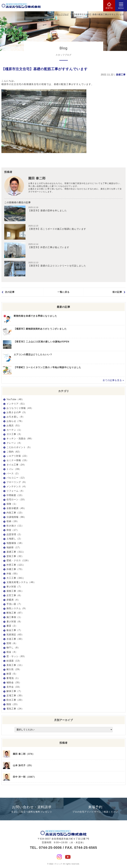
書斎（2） (12, 626)
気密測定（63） (15, 635)
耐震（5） (12, 674)
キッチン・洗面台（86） (20, 439)
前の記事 (117, 292)
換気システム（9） (17, 608)
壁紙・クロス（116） (18, 560)
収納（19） (13, 521)
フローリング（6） (17, 482)
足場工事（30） (15, 696)
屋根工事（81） (15, 591)
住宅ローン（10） (16, 499)
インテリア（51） (16, 404)
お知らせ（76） (15, 421)
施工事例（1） (14, 617)
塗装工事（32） (15, 556)
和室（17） (13, 530)
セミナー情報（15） (18, 460)
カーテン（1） (14, 430)
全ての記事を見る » (113, 380)
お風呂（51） (14, 426)
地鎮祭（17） (14, 547)
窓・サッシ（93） (16, 656)
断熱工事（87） (15, 613)
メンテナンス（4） (17, 486)
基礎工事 (121, 75)
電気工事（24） (15, 709)
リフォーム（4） (16, 491)
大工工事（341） (16, 578)
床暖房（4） (13, 600)
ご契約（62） (14, 452)
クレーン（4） (14, 443)
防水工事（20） (15, 700)
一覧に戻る (63, 292)
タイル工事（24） (16, 465)
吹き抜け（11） (15, 526)
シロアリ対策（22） (18, 456)
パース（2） (13, 473)
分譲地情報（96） (16, 517)
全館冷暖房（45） (16, 508)
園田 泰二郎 (37, 178)
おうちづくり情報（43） (20, 408)
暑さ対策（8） (14, 622)
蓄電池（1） (13, 678)
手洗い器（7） (14, 604)
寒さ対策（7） (14, 587)
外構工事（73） (15, 569)
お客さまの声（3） (17, 412)
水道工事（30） (15, 639)
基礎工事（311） (16, 552)
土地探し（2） (14, 539)
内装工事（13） (15, 513)
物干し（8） (13, 648)
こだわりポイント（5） (19, 447)
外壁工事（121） (16, 565)
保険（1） (12, 504)
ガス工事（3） (14, 434)
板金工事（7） (14, 630)
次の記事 (10, 292)
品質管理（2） (14, 534)
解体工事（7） (14, 691)
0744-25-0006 (50, 848)
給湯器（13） (14, 661)
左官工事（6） (14, 595)
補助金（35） (14, 683)
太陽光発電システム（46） (21, 582)
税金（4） (12, 652)
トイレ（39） (14, 469)
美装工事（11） (15, 665)
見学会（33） (14, 687)
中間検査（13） (15, 495)
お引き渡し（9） (16, 417)
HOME (47, 14)
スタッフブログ (62, 14)
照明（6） (12, 643)
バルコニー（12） (16, 478)
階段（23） (13, 704)
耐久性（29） (14, 669)
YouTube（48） (15, 399)
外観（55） (13, 574)
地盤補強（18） (15, 543)
